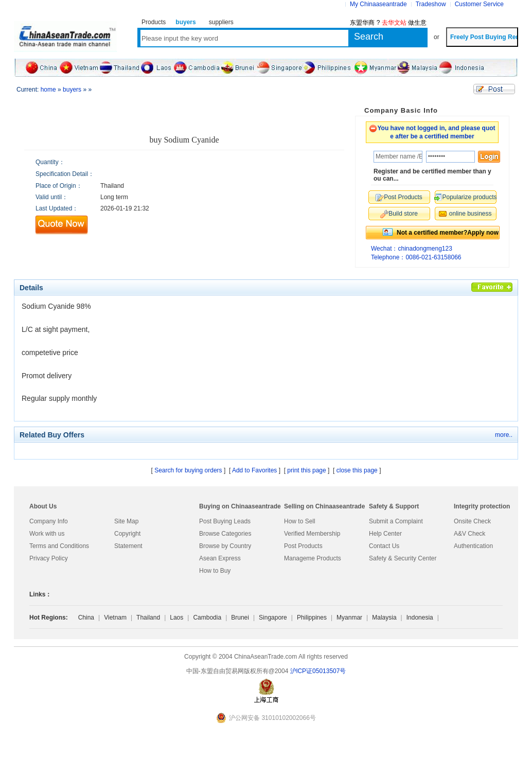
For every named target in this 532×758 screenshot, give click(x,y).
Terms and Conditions (59, 546)
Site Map (126, 521)
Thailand (148, 618)
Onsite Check (472, 521)
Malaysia (384, 618)
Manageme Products (313, 558)
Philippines (312, 618)
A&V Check (469, 534)
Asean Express (220, 558)
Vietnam (115, 618)
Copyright (127, 534)
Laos (176, 618)
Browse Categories (225, 534)
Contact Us (384, 546)
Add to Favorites (254, 470)
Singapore (273, 618)
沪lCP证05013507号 (318, 671)
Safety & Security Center (403, 558)
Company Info (49, 521)
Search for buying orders (188, 470)
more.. (504, 435)
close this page (357, 470)
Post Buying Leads (225, 521)
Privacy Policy (49, 558)
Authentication (473, 546)
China (86, 618)
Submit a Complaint (396, 521)
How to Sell (300, 521)
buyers (72, 90)
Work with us (47, 534)
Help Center (385, 534)
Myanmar (349, 618)
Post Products (303, 546)
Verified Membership (312, 534)
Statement (128, 546)
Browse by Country (225, 546)
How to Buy (215, 571)
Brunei (240, 618)
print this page (306, 470)
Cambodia (207, 618)
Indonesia (420, 618)
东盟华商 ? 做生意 (388, 23)
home (48, 90)
